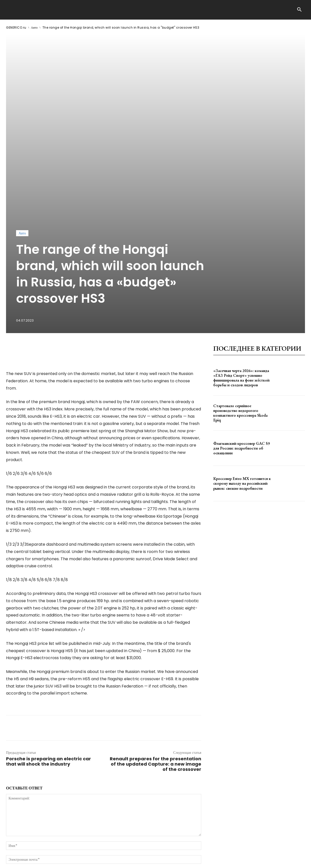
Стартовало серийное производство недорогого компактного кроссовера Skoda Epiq (240, 314)
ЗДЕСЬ (54, 860)
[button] (299, 10)
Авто (34, 27)
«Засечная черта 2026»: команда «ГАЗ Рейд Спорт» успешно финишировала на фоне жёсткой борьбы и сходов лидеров (241, 278)
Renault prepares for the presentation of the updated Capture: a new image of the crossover (155, 665)
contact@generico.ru (107, 860)
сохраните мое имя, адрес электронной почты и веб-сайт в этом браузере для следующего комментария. (91, 772)
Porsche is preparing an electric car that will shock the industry (48, 662)
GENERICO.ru (16, 27)
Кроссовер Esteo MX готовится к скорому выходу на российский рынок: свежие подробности (242, 384)
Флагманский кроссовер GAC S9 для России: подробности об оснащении (242, 349)
